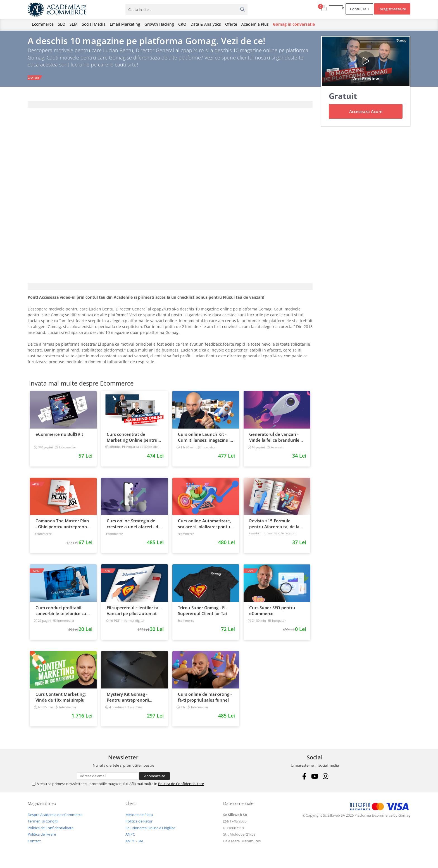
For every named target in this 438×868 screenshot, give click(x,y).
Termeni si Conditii (43, 824)
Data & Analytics (206, 24)
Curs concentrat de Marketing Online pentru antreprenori (132, 441)
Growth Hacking (159, 24)
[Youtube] (315, 780)
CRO (182, 24)
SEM (74, 24)
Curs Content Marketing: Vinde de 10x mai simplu (61, 701)
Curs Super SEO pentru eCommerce (272, 614)
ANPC (130, 838)
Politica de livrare (42, 838)
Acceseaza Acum (366, 115)
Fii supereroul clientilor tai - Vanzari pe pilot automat (134, 614)
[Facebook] (304, 780)
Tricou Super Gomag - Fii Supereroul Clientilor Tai (202, 614)
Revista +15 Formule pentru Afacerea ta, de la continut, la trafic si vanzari (277, 527)
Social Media (94, 24)
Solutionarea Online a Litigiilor (150, 831)
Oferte (231, 24)
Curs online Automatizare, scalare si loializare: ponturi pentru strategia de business (205, 527)
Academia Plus (255, 24)
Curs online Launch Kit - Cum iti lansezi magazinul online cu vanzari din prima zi (205, 441)
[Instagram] (325, 780)
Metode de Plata (139, 818)
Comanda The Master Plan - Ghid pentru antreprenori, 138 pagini (63, 527)
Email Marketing (125, 24)
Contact (34, 844)
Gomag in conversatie (294, 24)
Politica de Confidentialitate (181, 787)
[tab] (170, 108)
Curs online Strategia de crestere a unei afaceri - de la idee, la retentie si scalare (134, 527)
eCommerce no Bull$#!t (59, 437)
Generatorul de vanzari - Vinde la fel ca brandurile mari (274, 441)
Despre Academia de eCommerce (55, 818)
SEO (62, 24)
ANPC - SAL (135, 844)
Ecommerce (43, 24)
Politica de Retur (139, 824)
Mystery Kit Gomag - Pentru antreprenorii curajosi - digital (128, 701)
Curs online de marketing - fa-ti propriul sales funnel (205, 701)
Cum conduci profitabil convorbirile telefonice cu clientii (61, 614)
